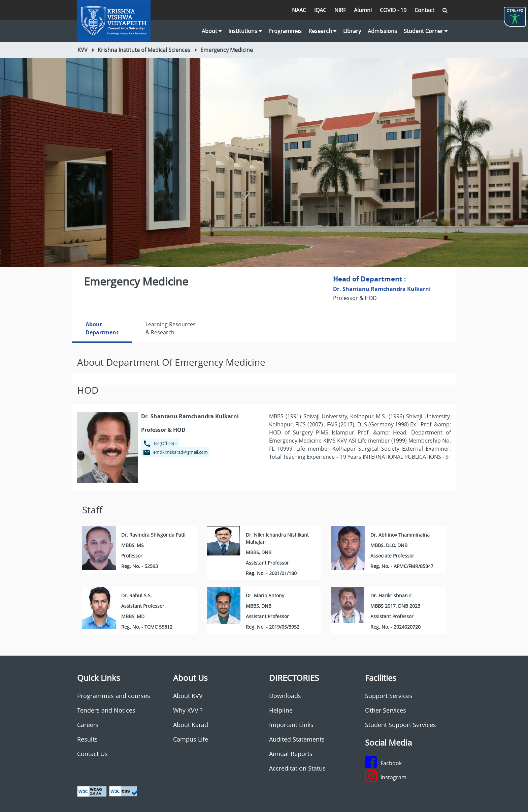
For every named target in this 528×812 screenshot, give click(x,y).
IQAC (320, 10)
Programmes (285, 31)
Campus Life (191, 739)
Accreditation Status (297, 768)
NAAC (299, 10)
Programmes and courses (114, 696)
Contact (424, 10)
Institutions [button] (245, 31)
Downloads (285, 696)
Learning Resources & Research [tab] (171, 328)
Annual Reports (291, 754)
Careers (88, 725)
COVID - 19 (393, 10)
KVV (82, 50)
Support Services (389, 696)
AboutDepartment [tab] (102, 328)
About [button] (212, 31)
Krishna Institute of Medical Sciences (144, 50)
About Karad (191, 725)
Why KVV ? (188, 710)
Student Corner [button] (426, 31)
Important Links (291, 725)
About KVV (188, 696)
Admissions (382, 31)
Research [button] (322, 31)
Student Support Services (401, 725)
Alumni (363, 10)
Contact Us (92, 754)
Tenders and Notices (106, 710)
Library (352, 31)
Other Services (386, 710)
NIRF (340, 10)
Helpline (281, 710)
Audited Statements (297, 739)
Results (87, 739)
